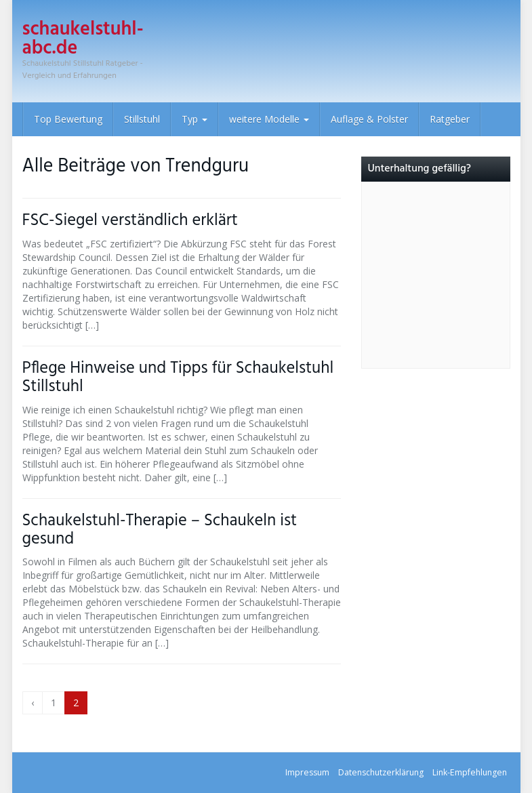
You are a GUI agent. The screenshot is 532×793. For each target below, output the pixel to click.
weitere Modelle (269, 119)
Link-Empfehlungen (470, 772)
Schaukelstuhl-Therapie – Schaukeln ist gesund (160, 530)
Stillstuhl (142, 119)
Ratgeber (450, 119)
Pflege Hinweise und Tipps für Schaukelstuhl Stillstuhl (178, 378)
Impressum (307, 772)
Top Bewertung (68, 119)
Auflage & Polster (369, 119)
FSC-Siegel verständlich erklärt (130, 221)
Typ (195, 119)
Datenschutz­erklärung (381, 772)
